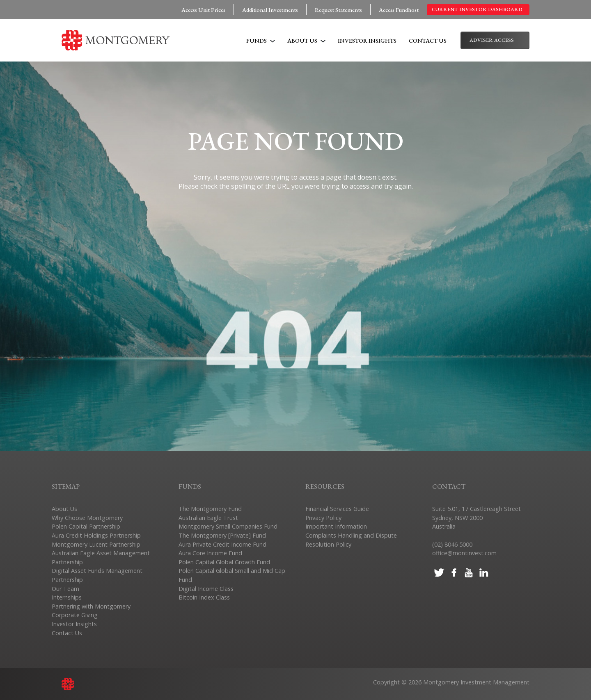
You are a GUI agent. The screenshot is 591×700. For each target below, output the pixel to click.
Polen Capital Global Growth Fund (224, 562)
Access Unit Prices (203, 10)
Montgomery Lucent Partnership (96, 544)
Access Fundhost (399, 10)
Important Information (336, 526)
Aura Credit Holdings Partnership (96, 535)
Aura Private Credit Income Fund (222, 544)
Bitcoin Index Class (204, 597)
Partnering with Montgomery (91, 606)
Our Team (65, 589)
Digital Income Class (206, 589)
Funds (261, 40)
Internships (67, 597)
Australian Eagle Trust (208, 518)
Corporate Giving (75, 615)
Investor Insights (367, 40)
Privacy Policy (323, 518)
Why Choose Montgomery (87, 518)
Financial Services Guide (337, 509)
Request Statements (338, 10)
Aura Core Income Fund (210, 553)
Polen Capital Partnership (86, 526)
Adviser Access (492, 40)
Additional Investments (270, 10)
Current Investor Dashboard (477, 9)
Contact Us (428, 40)
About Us (306, 40)
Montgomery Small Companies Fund (228, 526)
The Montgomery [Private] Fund (222, 535)
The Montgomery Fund (210, 509)
